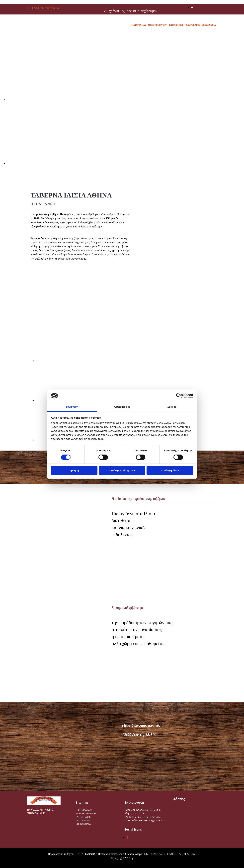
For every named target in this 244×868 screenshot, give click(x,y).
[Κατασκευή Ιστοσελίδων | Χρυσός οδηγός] (5, 865)
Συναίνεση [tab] (72, 407)
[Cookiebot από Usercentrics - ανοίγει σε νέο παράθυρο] (179, 396)
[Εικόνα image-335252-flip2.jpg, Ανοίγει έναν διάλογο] (66, 361)
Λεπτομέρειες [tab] (122, 407)
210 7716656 (52, 8)
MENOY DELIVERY (157, 25)
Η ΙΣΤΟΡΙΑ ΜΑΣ (138, 25)
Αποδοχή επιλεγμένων (122, 470)
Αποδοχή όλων (170, 470)
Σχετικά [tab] (172, 407)
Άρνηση (74, 470)
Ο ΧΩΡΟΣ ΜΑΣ (192, 25)
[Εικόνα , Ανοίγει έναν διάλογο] (106, 100)
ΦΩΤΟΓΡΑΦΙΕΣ (176, 25)
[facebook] (192, 7)
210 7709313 (36, 8)
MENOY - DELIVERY (86, 813)
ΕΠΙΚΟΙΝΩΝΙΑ (209, 25)
